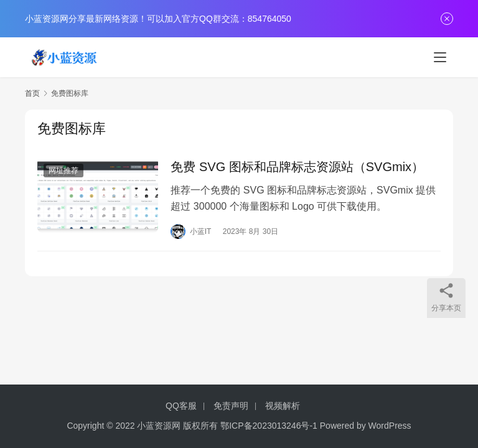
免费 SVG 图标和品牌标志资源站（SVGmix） (297, 167)
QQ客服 (181, 406)
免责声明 (231, 406)
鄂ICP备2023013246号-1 (269, 426)
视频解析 (283, 406)
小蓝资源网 (159, 426)
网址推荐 (63, 170)
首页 (32, 93)
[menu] (440, 57)
